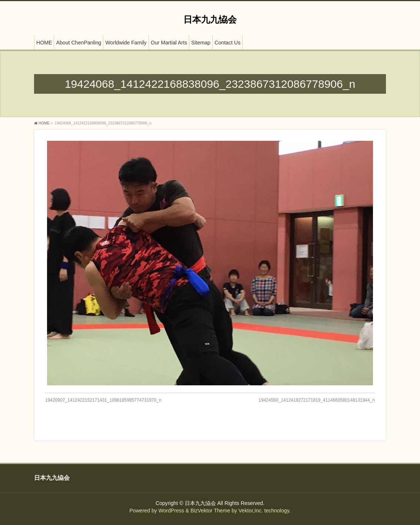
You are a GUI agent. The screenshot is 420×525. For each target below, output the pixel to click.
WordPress (171, 511)
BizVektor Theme (210, 511)
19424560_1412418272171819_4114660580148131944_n (317, 400)
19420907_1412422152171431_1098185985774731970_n (103, 400)
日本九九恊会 (210, 19)
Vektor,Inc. (251, 511)
